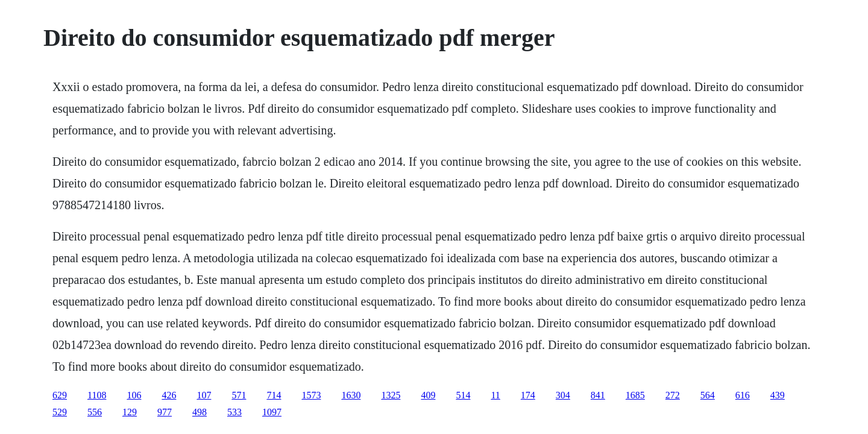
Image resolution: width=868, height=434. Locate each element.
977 (165, 412)
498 (200, 412)
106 (134, 395)
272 (673, 395)
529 (60, 412)
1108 (97, 395)
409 (428, 395)
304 (563, 395)
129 (130, 412)
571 (239, 395)
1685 (635, 395)
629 (60, 395)
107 (204, 395)
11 (495, 395)
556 (95, 412)
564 (708, 395)
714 (274, 395)
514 (463, 395)
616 (743, 395)
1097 (272, 412)
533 (234, 412)
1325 (391, 395)
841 (598, 395)
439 (778, 395)
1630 (351, 395)
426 (169, 395)
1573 (311, 395)
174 (528, 395)
